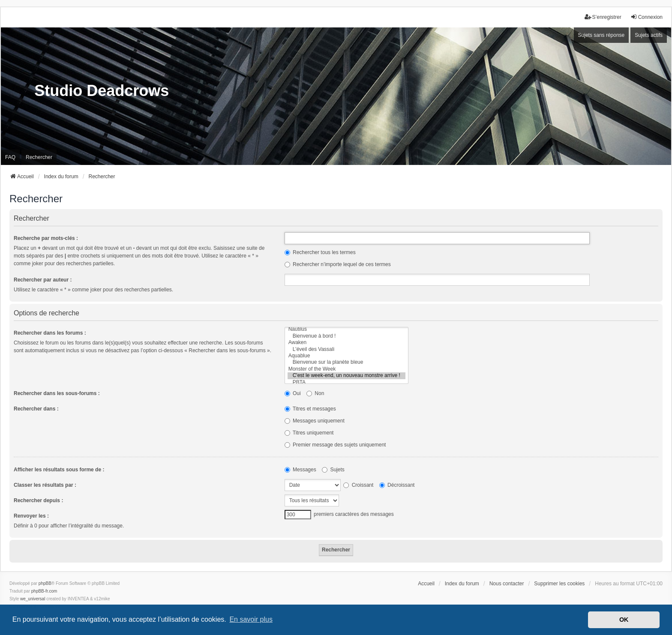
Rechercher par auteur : (43, 280)
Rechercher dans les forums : (50, 333)
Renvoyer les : (31, 516)
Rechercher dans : (36, 409)
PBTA (346, 382)
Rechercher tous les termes (320, 252)
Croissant (358, 485)
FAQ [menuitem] (10, 157)
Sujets (333, 470)
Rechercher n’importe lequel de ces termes (338, 264)
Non (315, 393)
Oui (293, 393)
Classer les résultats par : (45, 485)
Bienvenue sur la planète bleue (346, 362)
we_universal (33, 599)
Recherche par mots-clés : (46, 238)
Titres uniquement (309, 433)
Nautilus (346, 329)
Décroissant (397, 485)
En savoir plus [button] (251, 619)
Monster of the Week (346, 369)
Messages (300, 470)
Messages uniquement (315, 421)
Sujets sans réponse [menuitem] (601, 35)
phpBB (45, 583)
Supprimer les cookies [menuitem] (559, 584)
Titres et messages (310, 409)
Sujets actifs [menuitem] (649, 35)
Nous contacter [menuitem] (507, 584)
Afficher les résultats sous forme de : (59, 470)
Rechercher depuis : (38, 500)
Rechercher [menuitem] (39, 157)
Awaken (346, 343)
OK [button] (624, 620)
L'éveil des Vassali (346, 349)
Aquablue (346, 356)
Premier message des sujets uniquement (335, 445)
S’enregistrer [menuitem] (603, 17)
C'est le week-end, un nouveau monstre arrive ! (346, 376)
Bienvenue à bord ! (346, 336)
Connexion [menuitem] (646, 17)
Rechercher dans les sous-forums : (57, 393)
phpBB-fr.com (44, 591)
